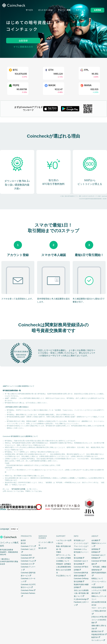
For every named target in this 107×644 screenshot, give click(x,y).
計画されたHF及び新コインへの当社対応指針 (99, 620)
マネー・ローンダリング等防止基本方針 (99, 609)
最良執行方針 (96, 631)
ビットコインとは (45, 10)
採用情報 (95, 549)
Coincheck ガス (27, 564)
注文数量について (63, 561)
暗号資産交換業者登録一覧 (12, 390)
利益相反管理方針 (98, 634)
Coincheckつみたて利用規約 (99, 557)
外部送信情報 (96, 587)
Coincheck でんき (27, 561)
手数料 (59, 552)
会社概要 (95, 540)
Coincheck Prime (27, 590)
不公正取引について (64, 576)
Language (5, 529)
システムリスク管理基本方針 (99, 592)
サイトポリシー (97, 640)
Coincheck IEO (26, 555)
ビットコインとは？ (81, 543)
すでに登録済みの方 (23, 47)
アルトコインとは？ (81, 546)
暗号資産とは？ (80, 540)
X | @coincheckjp (80, 599)
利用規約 (95, 552)
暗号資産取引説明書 (18, 489)
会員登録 (23, 41)
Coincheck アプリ (27, 546)
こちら (21, 491)
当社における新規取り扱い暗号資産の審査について (81, 593)
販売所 (23, 540)
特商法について (97, 579)
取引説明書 (78, 558)
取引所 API (43, 548)
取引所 (23, 543)
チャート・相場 (64, 10)
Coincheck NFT (27, 558)
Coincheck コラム (80, 549)
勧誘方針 (95, 637)
